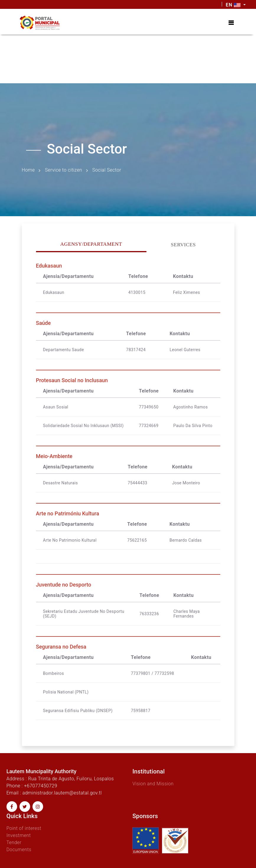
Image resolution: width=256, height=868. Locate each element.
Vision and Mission (153, 784)
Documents (19, 850)
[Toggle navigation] (231, 23)
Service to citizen (64, 170)
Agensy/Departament (91, 244)
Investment (19, 835)
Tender (14, 842)
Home (28, 170)
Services (183, 245)
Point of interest (24, 828)
